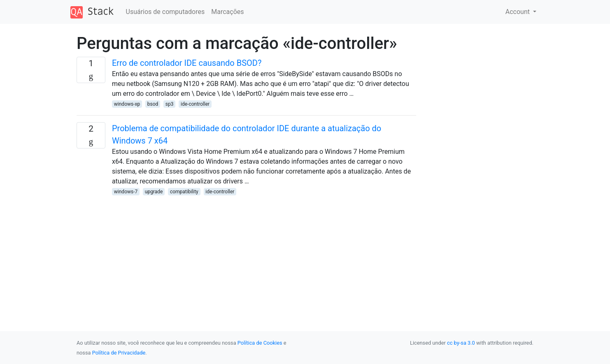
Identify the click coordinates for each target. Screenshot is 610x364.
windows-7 (126, 192)
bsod (153, 104)
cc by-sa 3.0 (461, 343)
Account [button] (518, 12)
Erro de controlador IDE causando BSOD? (187, 63)
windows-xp (127, 104)
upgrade (154, 192)
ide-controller (195, 104)
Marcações (227, 12)
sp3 (170, 104)
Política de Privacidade (119, 353)
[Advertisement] (246, 254)
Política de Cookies (260, 343)
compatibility (184, 192)
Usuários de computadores (165, 12)
